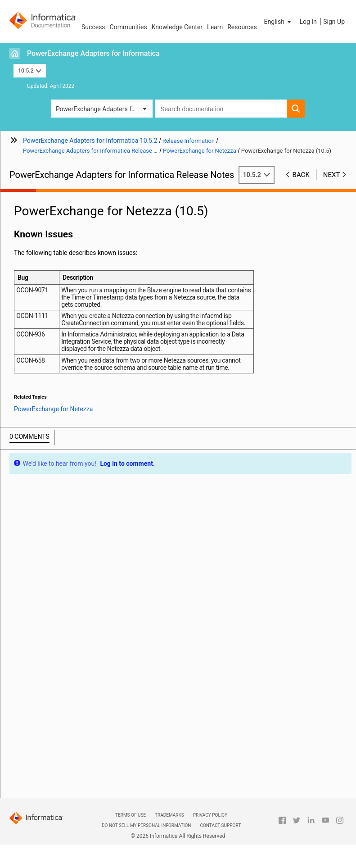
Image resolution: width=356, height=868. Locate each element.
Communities (128, 27)
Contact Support (220, 825)
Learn (215, 27)
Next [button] (332, 175)
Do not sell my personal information (146, 825)
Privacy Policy (210, 815)
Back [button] (301, 175)
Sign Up (334, 22)
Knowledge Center (177, 27)
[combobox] (221, 109)
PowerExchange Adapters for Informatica (93, 53)
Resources (242, 27)
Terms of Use (131, 815)
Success (93, 27)
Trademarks (169, 815)
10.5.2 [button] (30, 70)
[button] (279, 22)
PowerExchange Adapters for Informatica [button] (104, 109)
